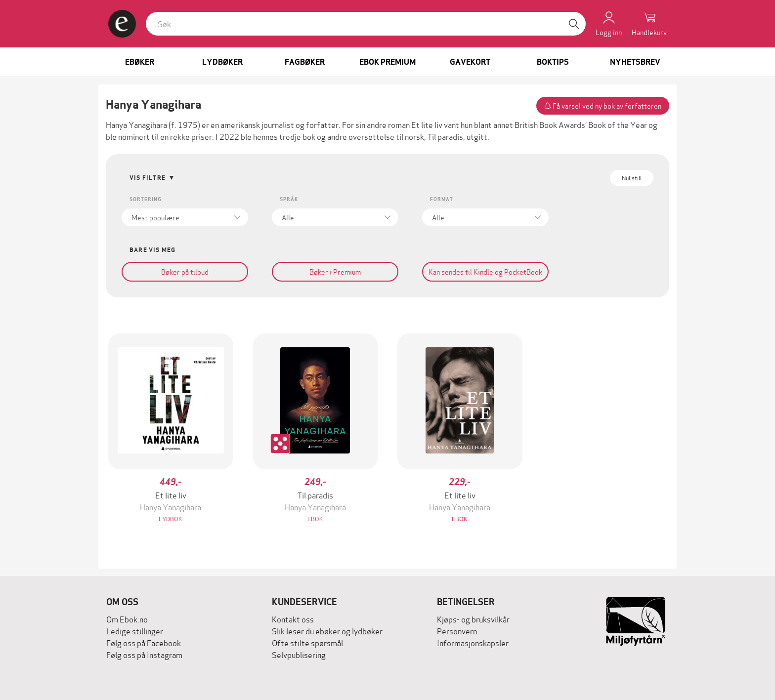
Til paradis (445, 136)
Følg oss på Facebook (144, 642)
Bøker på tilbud (185, 271)
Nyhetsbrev (635, 62)
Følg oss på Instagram (144, 654)
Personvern (457, 631)
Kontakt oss (293, 619)
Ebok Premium (387, 62)
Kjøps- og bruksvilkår (473, 619)
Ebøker (140, 62)
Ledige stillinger (135, 631)
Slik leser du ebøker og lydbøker (327, 631)
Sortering (146, 199)
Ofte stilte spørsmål (307, 642)
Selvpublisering (299, 654)
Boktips (553, 62)
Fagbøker (305, 62)
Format (442, 199)
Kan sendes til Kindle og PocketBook (485, 271)
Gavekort (470, 62)
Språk (289, 199)
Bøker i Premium (335, 271)
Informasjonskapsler (473, 642)
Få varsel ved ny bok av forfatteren (603, 105)
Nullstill (632, 178)
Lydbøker (222, 62)
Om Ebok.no (127, 619)
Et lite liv (427, 124)
